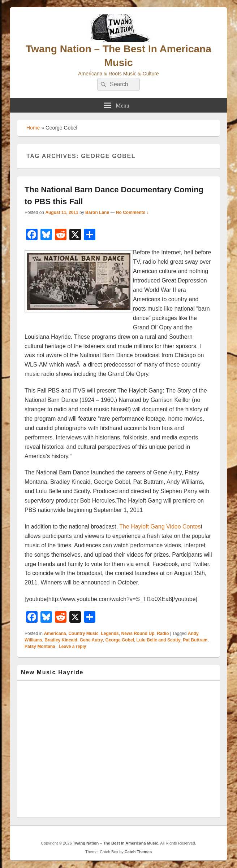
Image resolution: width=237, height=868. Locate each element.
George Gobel (120, 640)
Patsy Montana (40, 646)
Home (33, 128)
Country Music (83, 634)
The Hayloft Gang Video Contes (160, 527)
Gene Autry (91, 640)
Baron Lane (97, 212)
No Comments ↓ (132, 212)
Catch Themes (138, 852)
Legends (110, 634)
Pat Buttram (195, 640)
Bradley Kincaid (61, 640)
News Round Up (138, 634)
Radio (163, 634)
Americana (55, 634)
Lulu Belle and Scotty (159, 640)
